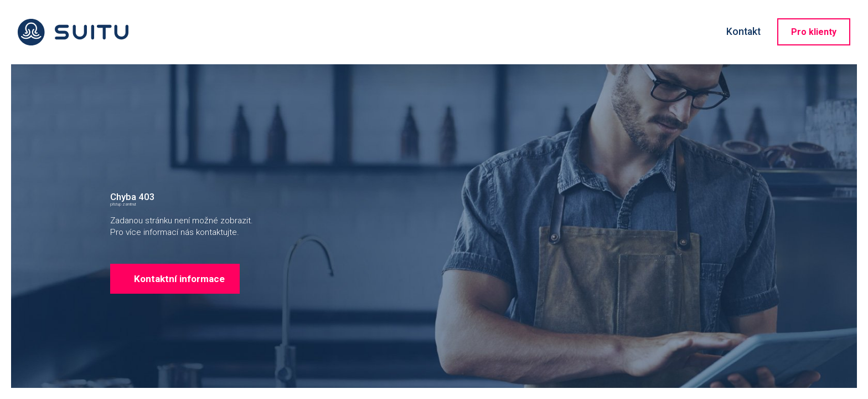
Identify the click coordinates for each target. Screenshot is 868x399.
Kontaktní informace (193, 329)
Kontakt (743, 32)
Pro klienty (814, 32)
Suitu (73, 32)
